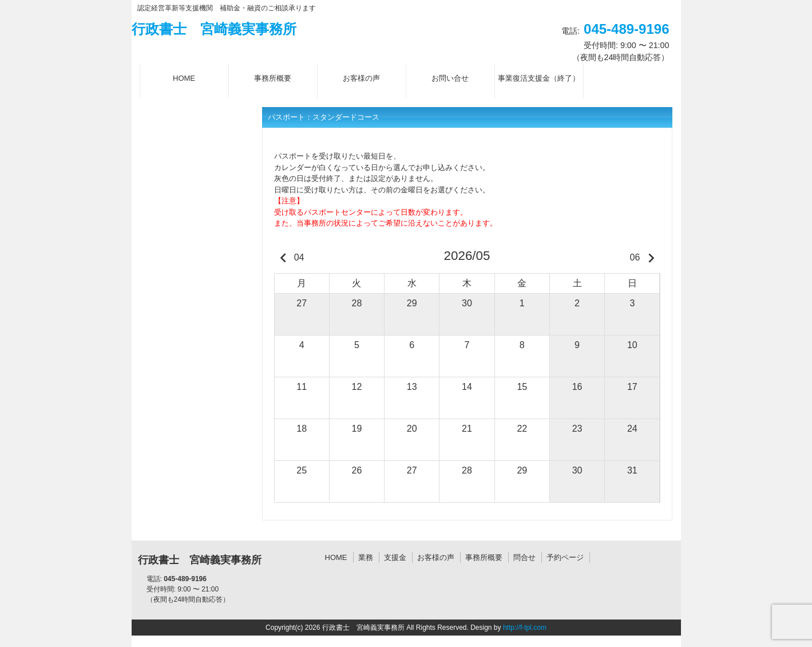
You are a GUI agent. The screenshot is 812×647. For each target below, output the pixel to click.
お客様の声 (436, 557)
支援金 (395, 557)
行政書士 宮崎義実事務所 (214, 29)
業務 (366, 557)
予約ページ (565, 557)
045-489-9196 (626, 29)
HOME (336, 557)
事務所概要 (484, 557)
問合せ (524, 557)
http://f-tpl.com (525, 628)
